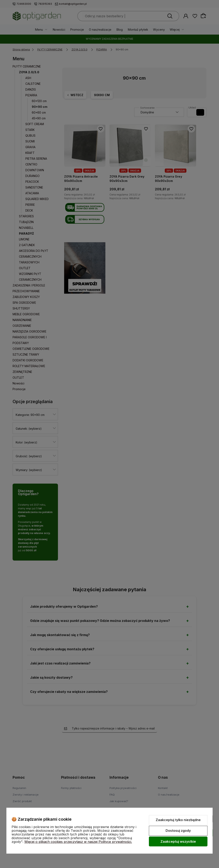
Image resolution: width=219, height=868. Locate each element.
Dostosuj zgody (178, 831)
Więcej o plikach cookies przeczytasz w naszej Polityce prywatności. (78, 842)
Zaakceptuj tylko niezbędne (178, 820)
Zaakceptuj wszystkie (178, 841)
